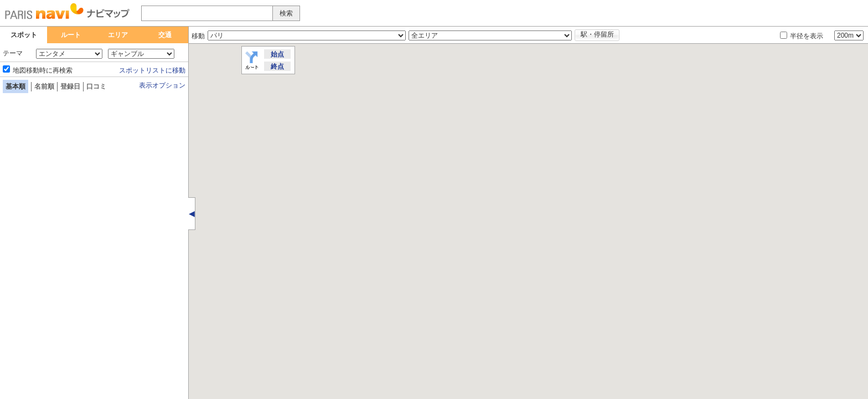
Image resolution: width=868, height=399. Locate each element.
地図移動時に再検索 (43, 70)
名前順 (44, 86)
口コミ (96, 86)
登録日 (70, 86)
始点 (277, 54)
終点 (277, 66)
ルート (71, 35)
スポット (24, 35)
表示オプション (162, 85)
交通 (165, 35)
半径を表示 (807, 36)
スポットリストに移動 (152, 70)
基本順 (15, 86)
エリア (118, 35)
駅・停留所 (597, 34)
